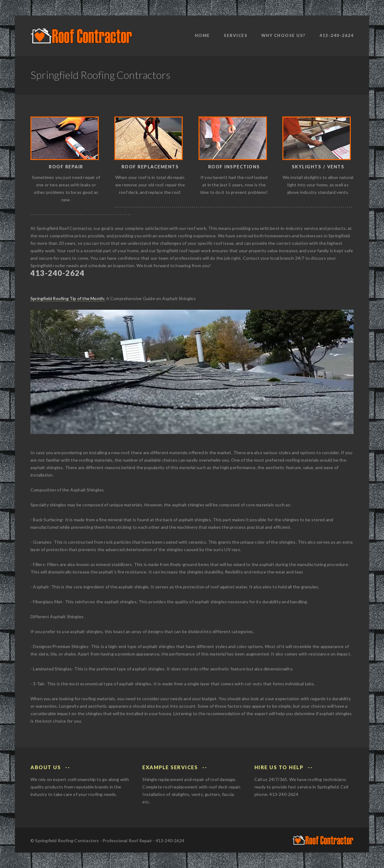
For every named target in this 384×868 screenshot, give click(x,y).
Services (235, 35)
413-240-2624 (336, 35)
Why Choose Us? (283, 35)
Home (202, 35)
